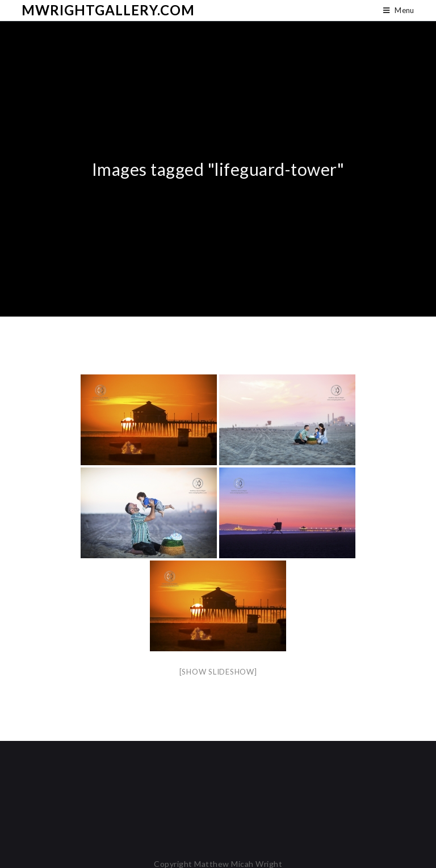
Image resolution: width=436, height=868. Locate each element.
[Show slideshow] (218, 672)
